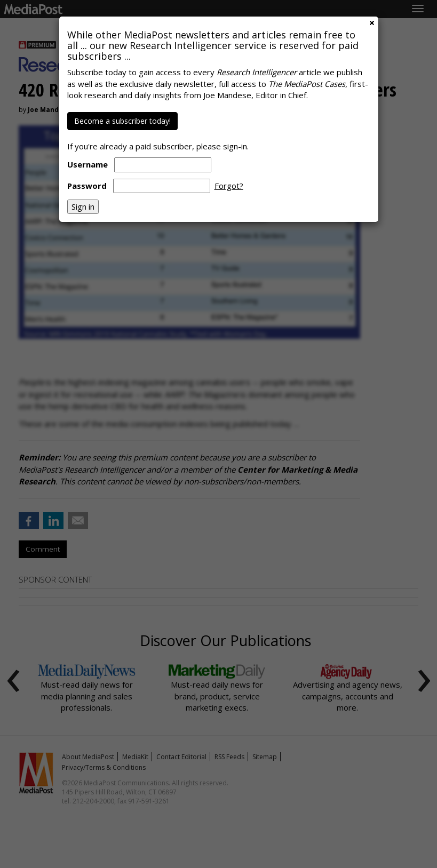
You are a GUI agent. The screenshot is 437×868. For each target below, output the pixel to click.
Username (88, 164)
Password (87, 186)
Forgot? (229, 186)
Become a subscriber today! (122, 121)
